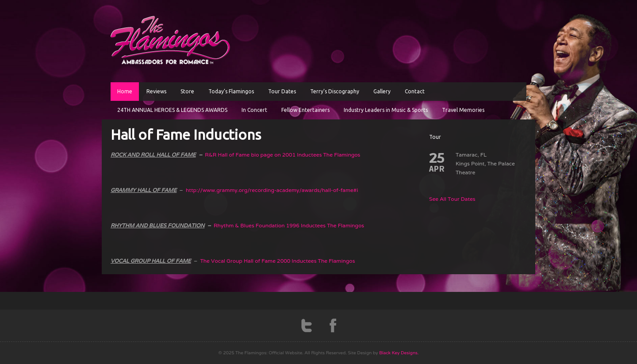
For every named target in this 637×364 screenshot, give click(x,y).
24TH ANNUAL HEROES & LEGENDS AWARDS (172, 110)
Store (187, 91)
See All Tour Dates (452, 199)
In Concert (254, 110)
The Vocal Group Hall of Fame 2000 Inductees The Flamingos (277, 261)
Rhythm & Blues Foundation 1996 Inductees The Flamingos (289, 225)
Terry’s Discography (335, 91)
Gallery (382, 91)
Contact (415, 91)
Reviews (156, 91)
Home (125, 91)
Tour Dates (282, 91)
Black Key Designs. (399, 353)
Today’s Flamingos (231, 91)
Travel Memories (463, 110)
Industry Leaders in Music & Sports (386, 110)
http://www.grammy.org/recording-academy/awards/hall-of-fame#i (272, 190)
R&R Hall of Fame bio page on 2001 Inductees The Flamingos (282, 155)
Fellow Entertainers (305, 110)
